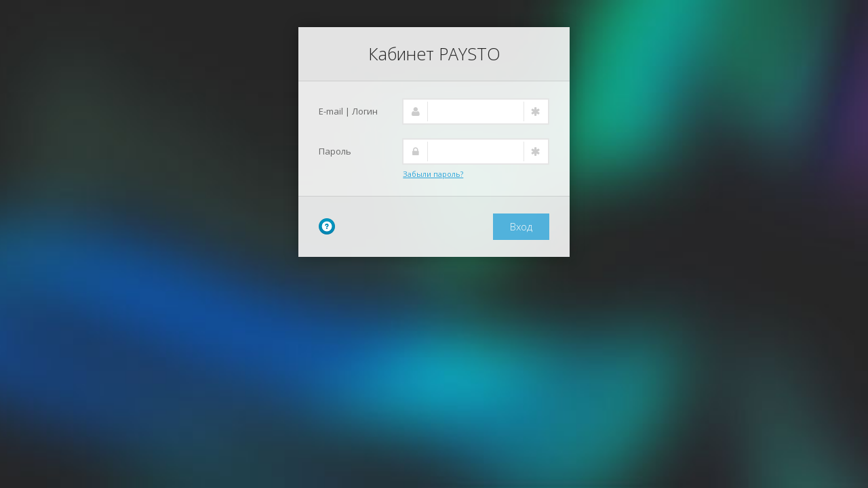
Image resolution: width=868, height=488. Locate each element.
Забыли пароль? (433, 174)
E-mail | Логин (348, 111)
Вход (521, 226)
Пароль (335, 151)
